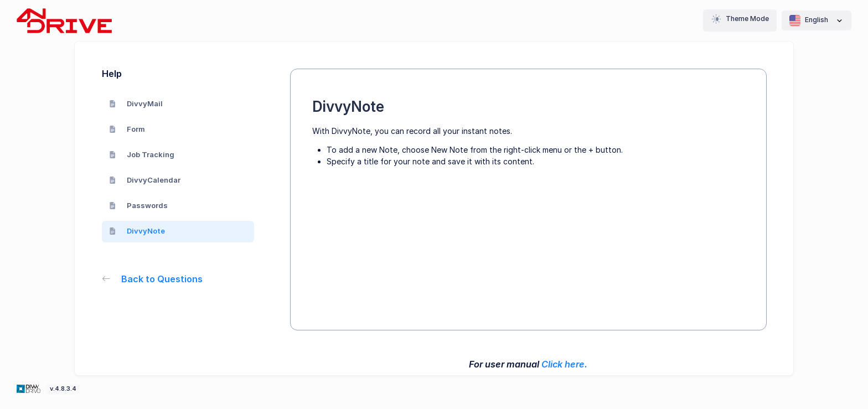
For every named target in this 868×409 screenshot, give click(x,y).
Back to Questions (153, 279)
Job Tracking (142, 154)
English (817, 20)
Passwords (139, 205)
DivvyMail (136, 103)
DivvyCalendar (145, 180)
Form (127, 129)
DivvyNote (137, 231)
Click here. (564, 364)
